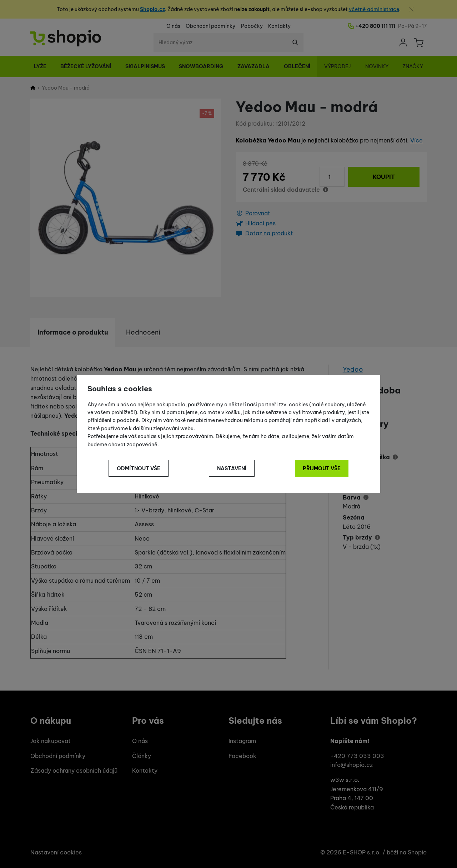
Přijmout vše (322, 468)
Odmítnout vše (139, 468)
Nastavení (232, 468)
